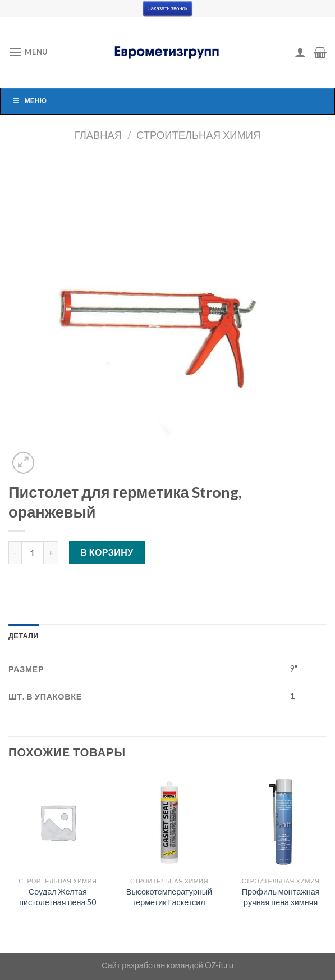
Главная (98, 135)
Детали (24, 636)
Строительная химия (198, 135)
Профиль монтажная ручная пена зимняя (281, 897)
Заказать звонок (167, 8)
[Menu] (28, 52)
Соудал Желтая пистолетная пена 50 (58, 897)
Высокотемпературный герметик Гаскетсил (169, 897)
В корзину (107, 552)
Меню (29, 101)
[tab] (24, 636)
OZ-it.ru (219, 965)
